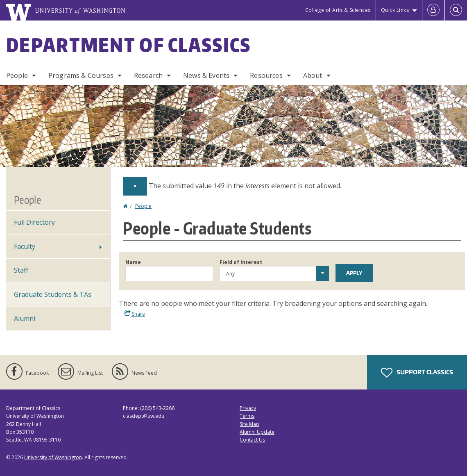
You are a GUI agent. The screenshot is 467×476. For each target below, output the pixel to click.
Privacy (248, 408)
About (313, 75)
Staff (21, 270)
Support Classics (417, 373)
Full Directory (34, 222)
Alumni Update (257, 432)
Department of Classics (129, 45)
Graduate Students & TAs (53, 294)
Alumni (25, 319)
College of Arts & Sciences (338, 10)
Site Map (249, 424)
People (17, 75)
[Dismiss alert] (135, 186)
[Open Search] (456, 10)
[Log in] (433, 10)
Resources (266, 75)
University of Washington (53, 457)
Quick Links (395, 10)
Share (135, 314)
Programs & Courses (81, 75)
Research (148, 75)
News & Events (206, 75)
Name (133, 262)
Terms (247, 416)
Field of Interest (241, 262)
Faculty (25, 246)
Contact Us (252, 440)
